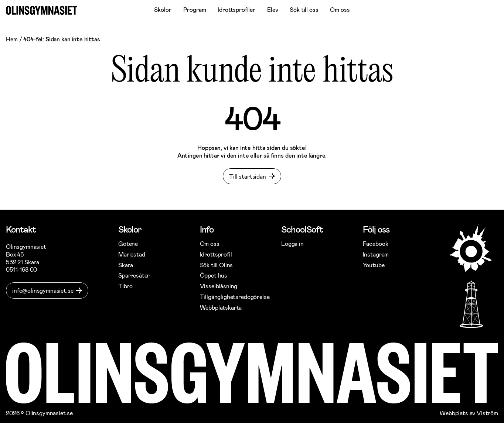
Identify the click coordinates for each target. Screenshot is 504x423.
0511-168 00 (21, 269)
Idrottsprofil (216, 254)
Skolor (163, 9)
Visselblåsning (219, 286)
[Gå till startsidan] (42, 10)
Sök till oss (304, 9)
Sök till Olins (217, 265)
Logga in (292, 243)
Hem (12, 39)
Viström (487, 413)
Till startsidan (248, 176)
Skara (126, 265)
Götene (128, 243)
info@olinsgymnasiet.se (43, 290)
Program (195, 9)
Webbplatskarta (221, 307)
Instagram (376, 254)
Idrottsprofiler (236, 9)
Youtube (374, 265)
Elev (273, 9)
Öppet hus (214, 275)
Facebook (376, 243)
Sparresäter (134, 275)
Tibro (125, 286)
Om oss (340, 9)
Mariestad (132, 254)
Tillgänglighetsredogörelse (235, 297)
